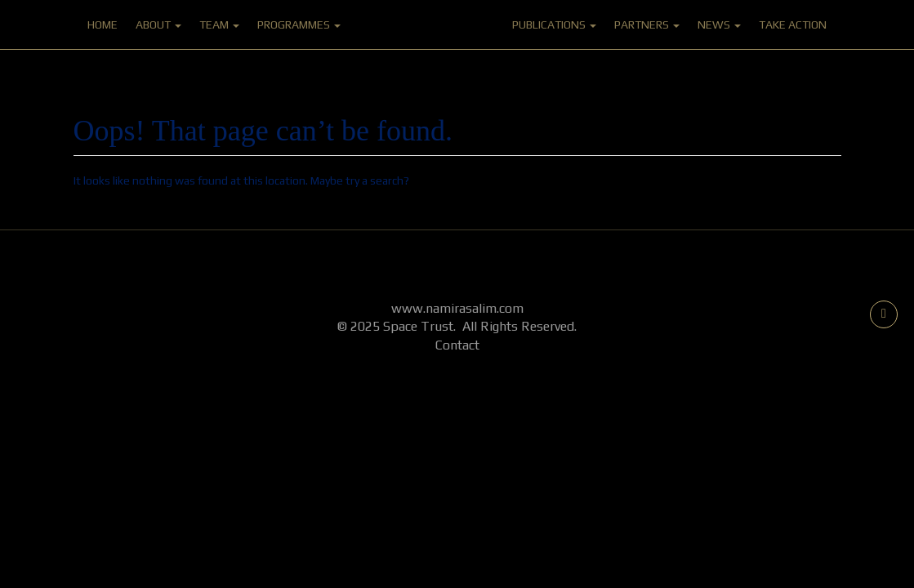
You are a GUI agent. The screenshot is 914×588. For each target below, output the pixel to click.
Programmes (299, 24)
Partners (647, 24)
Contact (457, 345)
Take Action (793, 24)
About (158, 24)
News (719, 24)
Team (219, 24)
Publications (554, 24)
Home (103, 24)
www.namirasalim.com (457, 308)
